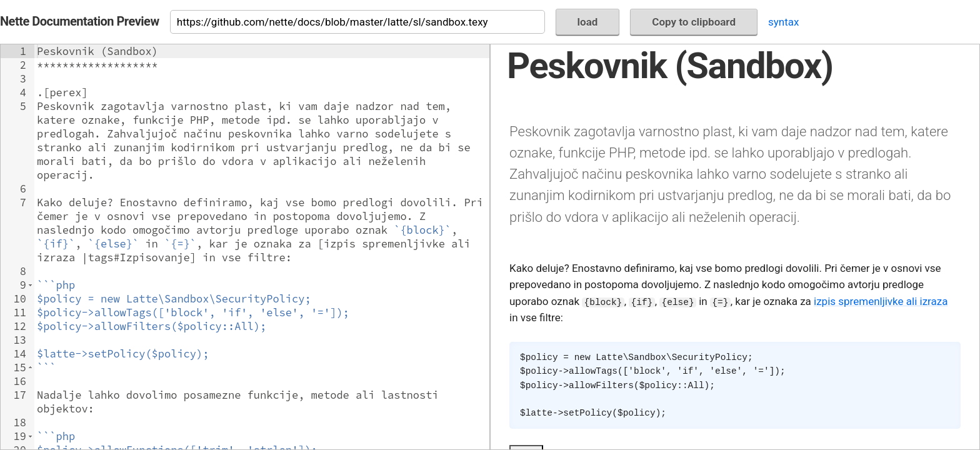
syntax (783, 22)
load (588, 22)
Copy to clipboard (694, 22)
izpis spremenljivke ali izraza (881, 301)
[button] (30, 285)
